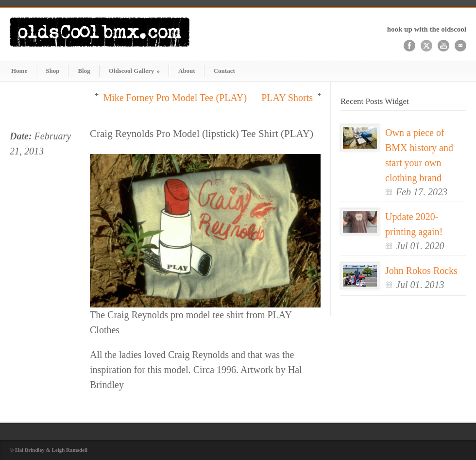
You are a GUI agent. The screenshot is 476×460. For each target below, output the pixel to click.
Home (19, 71)
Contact (224, 71)
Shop (52, 71)
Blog (84, 71)
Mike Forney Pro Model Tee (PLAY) (175, 98)
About (187, 71)
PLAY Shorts (287, 98)
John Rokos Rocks (421, 271)
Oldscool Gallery (134, 71)
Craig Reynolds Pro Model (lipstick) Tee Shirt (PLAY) (202, 134)
